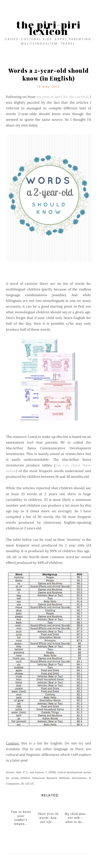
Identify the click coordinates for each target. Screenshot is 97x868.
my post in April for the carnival (62, 97)
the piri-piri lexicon (49, 28)
